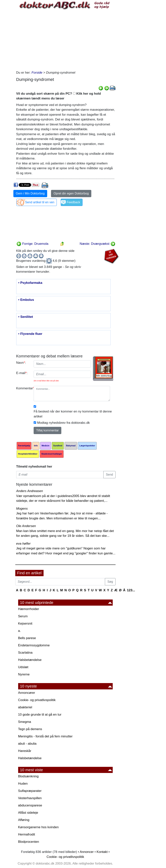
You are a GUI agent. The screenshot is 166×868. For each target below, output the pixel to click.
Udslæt (23, 667)
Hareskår (25, 751)
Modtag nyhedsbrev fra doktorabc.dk (63, 423)
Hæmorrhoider (29, 609)
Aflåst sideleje (28, 813)
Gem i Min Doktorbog (30, 193)
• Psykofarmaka (30, 283)
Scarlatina (25, 653)
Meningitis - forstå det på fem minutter (45, 736)
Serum (23, 616)
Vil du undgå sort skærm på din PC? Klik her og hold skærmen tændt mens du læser (59, 96)
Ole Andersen (26, 526)
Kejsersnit (25, 624)
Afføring (24, 820)
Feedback (73, 202)
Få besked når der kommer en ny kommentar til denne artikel (73, 414)
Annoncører (27, 693)
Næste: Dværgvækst (98, 244)
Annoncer (87, 852)
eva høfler (23, 544)
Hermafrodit (27, 834)
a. (19, 631)
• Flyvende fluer (30, 334)
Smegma (25, 722)
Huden (23, 784)
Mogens (22, 509)
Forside (37, 73)
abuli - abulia (27, 744)
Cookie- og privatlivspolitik (37, 700)
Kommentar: (24, 388)
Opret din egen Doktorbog (71, 193)
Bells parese (27, 638)
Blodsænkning (28, 776)
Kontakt (102, 852)
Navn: (21, 363)
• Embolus (26, 300)
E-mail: (22, 373)
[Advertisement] (66, 40)
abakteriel (25, 707)
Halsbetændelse (30, 660)
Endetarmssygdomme (34, 645)
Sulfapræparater (30, 791)
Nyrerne (24, 674)
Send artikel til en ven (40, 202)
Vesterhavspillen (30, 798)
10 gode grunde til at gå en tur (40, 715)
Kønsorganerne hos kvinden (38, 827)
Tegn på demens (30, 729)
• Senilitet (26, 317)
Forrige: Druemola (32, 244)
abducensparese (30, 805)
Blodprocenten (29, 842)
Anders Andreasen (30, 491)
